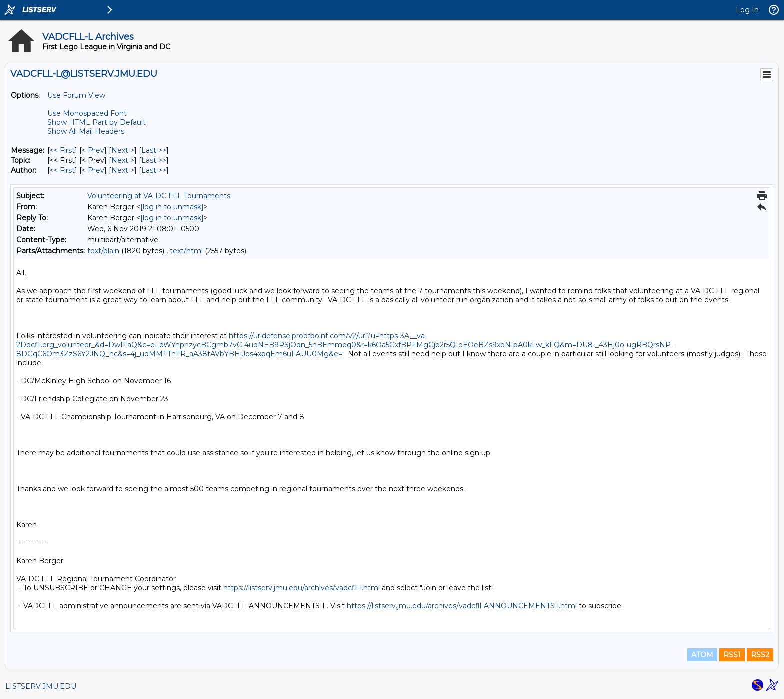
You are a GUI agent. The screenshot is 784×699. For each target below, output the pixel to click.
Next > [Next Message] (123, 150)
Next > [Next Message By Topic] (123, 160)
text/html (186, 251)
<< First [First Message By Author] (62, 170)
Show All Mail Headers (86, 131)
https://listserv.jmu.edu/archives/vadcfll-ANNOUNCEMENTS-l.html (462, 606)
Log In (747, 10)
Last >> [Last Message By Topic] (154, 160)
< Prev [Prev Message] (93, 150)
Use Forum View (76, 95)
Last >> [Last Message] (154, 150)
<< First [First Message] (62, 150)
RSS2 (760, 655)
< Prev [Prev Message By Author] (93, 170)
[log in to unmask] (172, 207)
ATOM (702, 655)
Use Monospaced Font (87, 113)
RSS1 (732, 655)
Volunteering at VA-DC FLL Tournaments (159, 196)
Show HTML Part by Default (97, 122)
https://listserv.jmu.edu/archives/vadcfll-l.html (302, 588)
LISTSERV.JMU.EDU (41, 686)
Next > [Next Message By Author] (123, 170)
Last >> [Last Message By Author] (154, 170)
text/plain (103, 251)
